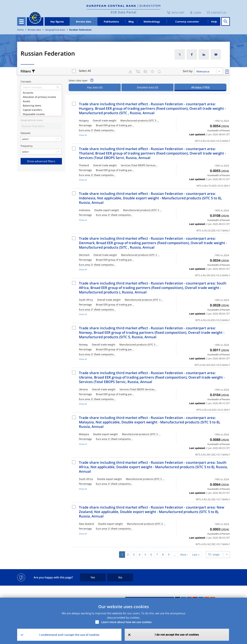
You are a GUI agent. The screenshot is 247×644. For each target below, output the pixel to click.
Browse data (84, 22)
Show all (83, 135)
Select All (85, 71)
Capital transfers (41, 109)
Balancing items (41, 105)
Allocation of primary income (41, 97)
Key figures (57, 22)
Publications (111, 22)
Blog (131, 22)
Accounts (41, 92)
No (120, 577)
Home (20, 30)
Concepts (26, 82)
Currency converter (187, 22)
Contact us (219, 13)
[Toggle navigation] (21, 21)
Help (214, 22)
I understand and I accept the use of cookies (69, 635)
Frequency (27, 146)
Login (198, 13)
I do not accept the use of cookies (177, 635)
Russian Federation (80, 30)
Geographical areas (55, 30)
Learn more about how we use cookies (126, 622)
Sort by (188, 71)
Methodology (152, 22)
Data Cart (178, 13)
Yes (93, 577)
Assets (41, 101)
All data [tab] (200, 87)
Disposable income (41, 114)
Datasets (26, 133)
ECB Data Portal (123, 12)
